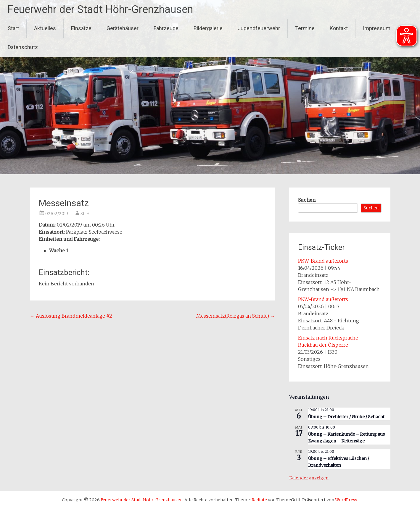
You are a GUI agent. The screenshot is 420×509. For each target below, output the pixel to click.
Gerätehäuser (123, 28)
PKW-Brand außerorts (323, 261)
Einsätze (81, 28)
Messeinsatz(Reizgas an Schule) (236, 316)
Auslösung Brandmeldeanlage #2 (71, 316)
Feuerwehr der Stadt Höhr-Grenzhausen (100, 9)
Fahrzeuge (166, 28)
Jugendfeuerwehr (259, 28)
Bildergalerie (208, 28)
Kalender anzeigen (309, 478)
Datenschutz (23, 47)
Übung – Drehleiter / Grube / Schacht (346, 417)
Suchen (307, 200)
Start (13, 28)
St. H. (86, 214)
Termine (305, 28)
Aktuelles (45, 28)
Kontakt (339, 28)
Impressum (377, 28)
